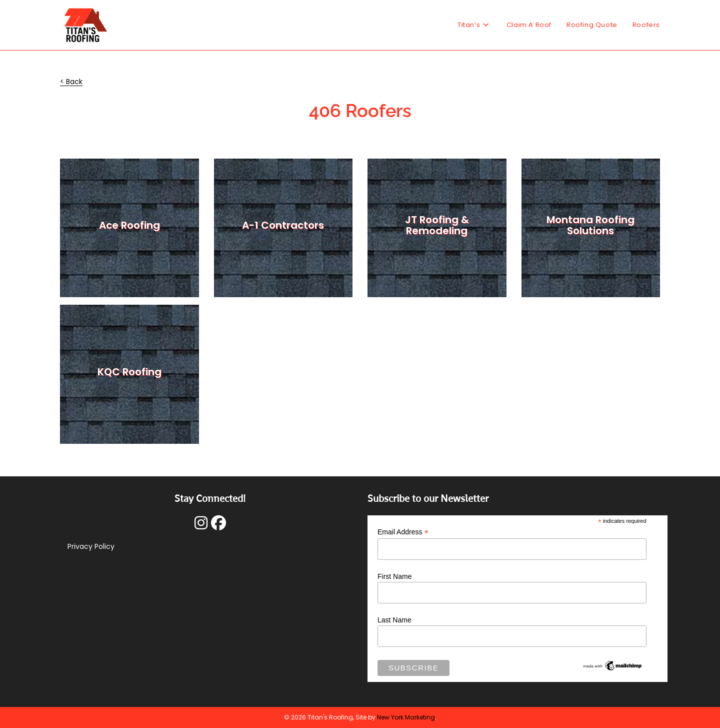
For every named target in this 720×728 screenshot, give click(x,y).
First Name (394, 576)
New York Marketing (406, 717)
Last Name (394, 620)
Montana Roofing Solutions (590, 225)
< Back (71, 82)
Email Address (403, 532)
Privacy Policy (91, 546)
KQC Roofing (129, 372)
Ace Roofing (129, 225)
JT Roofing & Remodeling (437, 225)
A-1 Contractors (283, 225)
